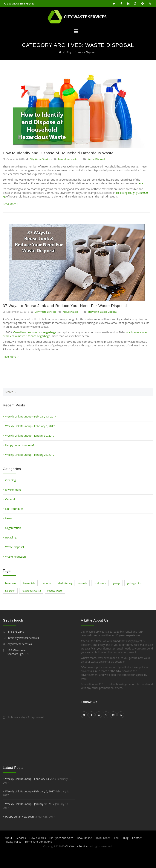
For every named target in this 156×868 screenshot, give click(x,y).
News (9, 518)
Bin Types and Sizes (61, 838)
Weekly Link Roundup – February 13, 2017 (31, 416)
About (8, 838)
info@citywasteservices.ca (23, 638)
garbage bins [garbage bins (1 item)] (134, 583)
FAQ (117, 838)
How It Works (38, 838)
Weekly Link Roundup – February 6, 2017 (30, 426)
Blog (126, 838)
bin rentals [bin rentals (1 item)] (29, 583)
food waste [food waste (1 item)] (100, 583)
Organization (13, 528)
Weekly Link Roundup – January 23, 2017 (30, 455)
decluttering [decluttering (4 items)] (65, 583)
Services (21, 838)
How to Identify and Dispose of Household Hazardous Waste (58, 153)
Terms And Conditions (38, 842)
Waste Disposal (96, 159)
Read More (11, 204)
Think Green (103, 838)
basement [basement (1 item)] (11, 583)
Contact (137, 838)
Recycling (94, 312)
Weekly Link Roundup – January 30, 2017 (30, 436)
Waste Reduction (16, 557)
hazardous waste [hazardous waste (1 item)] (31, 591)
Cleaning (10, 480)
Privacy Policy (13, 842)
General (10, 499)
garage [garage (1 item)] (116, 583)
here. (141, 183)
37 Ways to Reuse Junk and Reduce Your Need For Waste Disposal (65, 306)
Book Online (84, 838)
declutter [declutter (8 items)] (47, 583)
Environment (13, 490)
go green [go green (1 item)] (10, 591)
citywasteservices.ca (20, 644)
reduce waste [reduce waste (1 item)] (55, 591)
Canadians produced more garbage (35, 332)
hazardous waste (68, 159)
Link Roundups (14, 509)
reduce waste (70, 312)
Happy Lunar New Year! (20, 445)
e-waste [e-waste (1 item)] (83, 583)
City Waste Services (41, 159)
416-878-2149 (27, 4)
